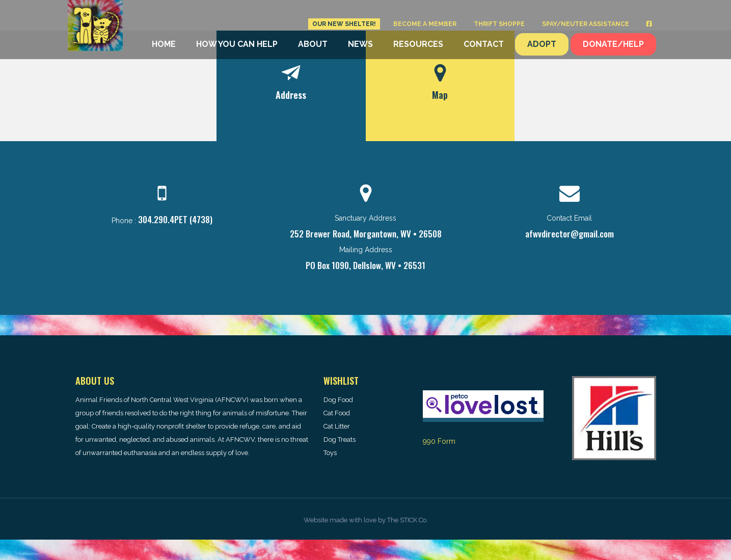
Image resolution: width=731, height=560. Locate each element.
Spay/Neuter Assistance (586, 24)
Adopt (542, 44)
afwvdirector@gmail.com (570, 234)
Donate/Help (613, 44)
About (313, 44)
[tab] (291, 86)
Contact (484, 44)
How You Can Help (237, 44)
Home (164, 44)
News (360, 44)
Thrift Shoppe (499, 24)
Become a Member (425, 24)
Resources (418, 44)
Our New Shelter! (344, 24)
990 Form (439, 441)
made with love (353, 520)
